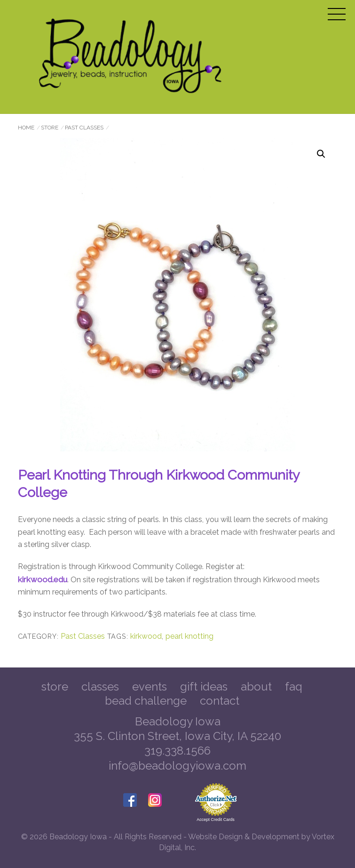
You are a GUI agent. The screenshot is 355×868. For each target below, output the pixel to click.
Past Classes (84, 128)
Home (26, 128)
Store (50, 128)
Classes (100, 687)
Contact (220, 701)
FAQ (294, 687)
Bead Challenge (146, 701)
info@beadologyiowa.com (177, 766)
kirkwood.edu (43, 579)
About (256, 687)
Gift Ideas (204, 687)
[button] (321, 154)
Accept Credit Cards (216, 820)
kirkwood (146, 636)
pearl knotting (189, 636)
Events (150, 687)
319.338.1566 (177, 751)
